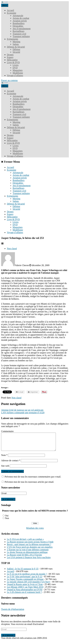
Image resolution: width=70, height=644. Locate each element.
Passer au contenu (9, 80)
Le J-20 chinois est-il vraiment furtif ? (24, 596)
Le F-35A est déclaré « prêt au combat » (25, 543)
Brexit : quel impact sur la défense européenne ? (29, 548)
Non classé (12, 248)
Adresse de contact (11, 464)
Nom (4, 459)
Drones (10, 55)
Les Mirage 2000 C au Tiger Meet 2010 (25, 590)
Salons (16, 44)
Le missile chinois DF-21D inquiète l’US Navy (29, 585)
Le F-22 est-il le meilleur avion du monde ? (27, 577)
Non (7, 522)
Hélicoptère (12, 60)
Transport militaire (21, 36)
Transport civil (19, 34)
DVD (15, 68)
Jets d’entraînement (22, 29)
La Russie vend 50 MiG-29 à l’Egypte (24, 558)
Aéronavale (18, 16)
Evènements (12, 39)
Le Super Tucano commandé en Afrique (25, 583)
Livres (16, 65)
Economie (12, 13)
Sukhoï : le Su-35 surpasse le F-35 (23, 572)
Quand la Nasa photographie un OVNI (25, 593)
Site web (5, 469)
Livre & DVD (13, 62)
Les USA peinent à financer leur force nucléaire (29, 561)
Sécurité (16, 52)
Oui (7, 519)
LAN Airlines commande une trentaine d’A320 (23, 413)
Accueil (10, 10)
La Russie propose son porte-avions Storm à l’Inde (30, 545)
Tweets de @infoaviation (13, 613)
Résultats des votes (35, 532)
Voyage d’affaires (15, 75)
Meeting (16, 42)
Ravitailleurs (19, 31)
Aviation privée (20, 21)
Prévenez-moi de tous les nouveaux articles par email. (29, 485)
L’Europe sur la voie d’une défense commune (28, 553)
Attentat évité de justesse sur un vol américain (22, 410)
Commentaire (7, 431)
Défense (16, 49)
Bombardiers (19, 23)
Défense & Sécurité (16, 47)
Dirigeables (18, 26)
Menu (5, 5)
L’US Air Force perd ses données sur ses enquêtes (30, 550)
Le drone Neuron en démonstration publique (27, 556)
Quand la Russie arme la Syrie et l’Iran (25, 588)
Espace (10, 57)
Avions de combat (21, 18)
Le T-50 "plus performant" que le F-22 (25, 580)
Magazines (18, 70)
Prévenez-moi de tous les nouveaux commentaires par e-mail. (33, 480)
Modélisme (18, 73)
